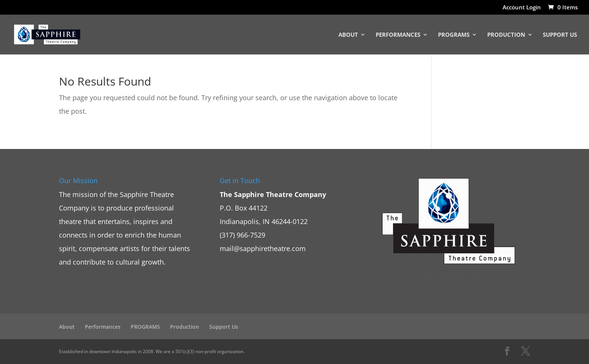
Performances (398, 35)
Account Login (522, 8)
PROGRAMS (454, 35)
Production (506, 35)
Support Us (560, 35)
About (348, 35)
